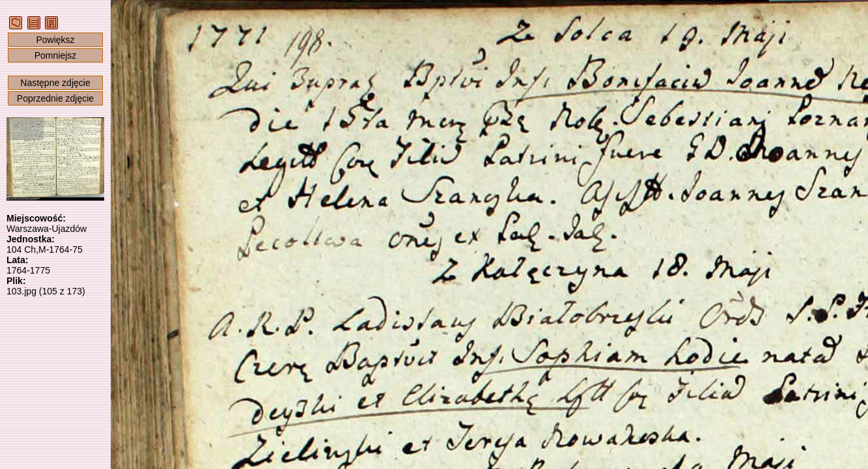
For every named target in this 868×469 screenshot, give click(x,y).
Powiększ (55, 40)
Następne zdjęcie (55, 83)
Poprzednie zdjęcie (55, 98)
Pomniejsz (56, 55)
